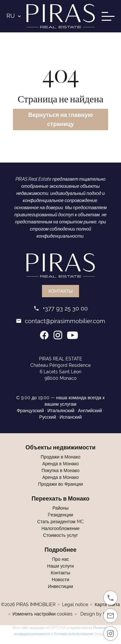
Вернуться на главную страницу (60, 119)
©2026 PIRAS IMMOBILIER (28, 604)
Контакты (61, 291)
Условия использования (73, 633)
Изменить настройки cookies (43, 614)
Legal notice (75, 604)
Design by (97, 614)
